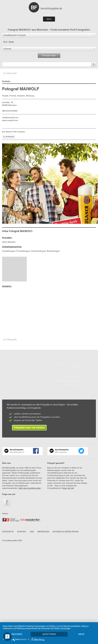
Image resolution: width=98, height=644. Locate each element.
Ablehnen (17, 629)
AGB (32, 532)
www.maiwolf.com (10, 120)
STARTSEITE (8, 532)
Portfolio (6, 81)
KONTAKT (22, 532)
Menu (49, 19)
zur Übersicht (10, 73)
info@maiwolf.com (10, 118)
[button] (49, 35)
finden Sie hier (68, 488)
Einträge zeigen (49, 56)
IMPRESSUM (43, 532)
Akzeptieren (49, 629)
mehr (17, 634)
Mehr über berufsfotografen (30, 488)
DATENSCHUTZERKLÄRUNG (66, 532)
